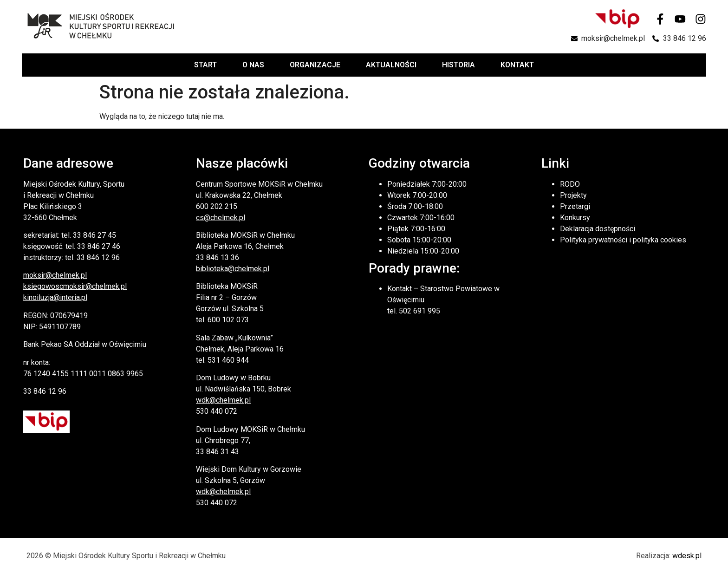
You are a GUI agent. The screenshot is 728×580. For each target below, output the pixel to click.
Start (205, 65)
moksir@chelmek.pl (55, 275)
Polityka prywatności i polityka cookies (623, 240)
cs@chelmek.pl (221, 218)
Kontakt (517, 65)
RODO (570, 184)
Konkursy (575, 218)
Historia (458, 65)
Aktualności (391, 65)
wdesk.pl (687, 556)
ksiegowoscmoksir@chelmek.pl (75, 286)
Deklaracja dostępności (598, 229)
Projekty (573, 195)
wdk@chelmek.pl (223, 400)
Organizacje (315, 65)
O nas (253, 65)
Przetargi (575, 206)
